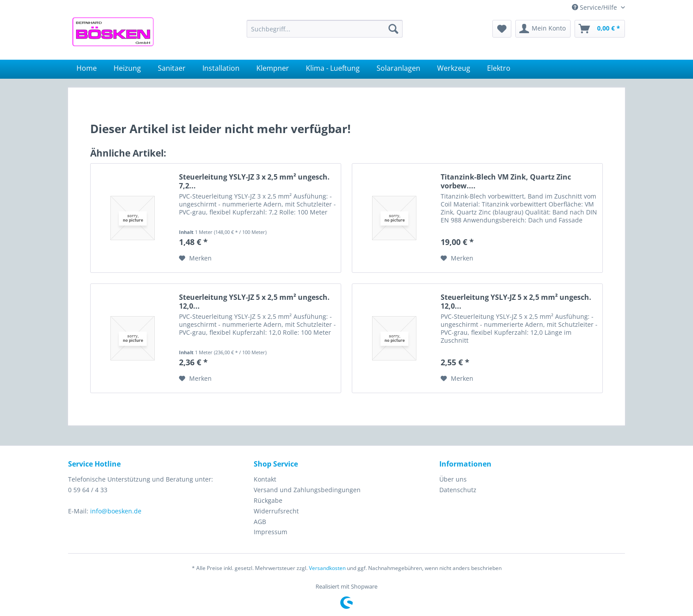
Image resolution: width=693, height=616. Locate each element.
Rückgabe (268, 500)
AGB (260, 522)
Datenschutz (458, 490)
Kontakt (265, 479)
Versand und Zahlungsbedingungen (307, 490)
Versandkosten (327, 568)
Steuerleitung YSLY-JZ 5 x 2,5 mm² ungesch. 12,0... (254, 302)
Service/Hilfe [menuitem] (595, 7)
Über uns (453, 479)
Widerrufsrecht (276, 511)
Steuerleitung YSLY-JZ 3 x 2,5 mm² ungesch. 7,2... (254, 181)
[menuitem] (325, 29)
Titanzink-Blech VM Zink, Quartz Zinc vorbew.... (506, 181)
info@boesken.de (116, 511)
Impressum (270, 532)
